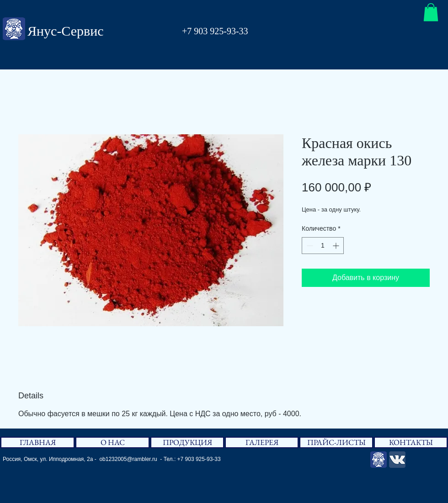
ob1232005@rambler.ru (128, 459)
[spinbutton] (323, 246)
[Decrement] (309, 246)
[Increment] (337, 246)
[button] (431, 12)
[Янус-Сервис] (379, 460)
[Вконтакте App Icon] (397, 460)
